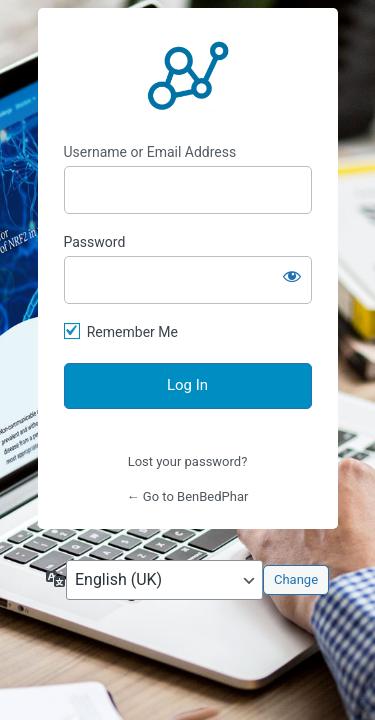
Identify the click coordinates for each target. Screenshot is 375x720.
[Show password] (292, 276)
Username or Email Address (150, 152)
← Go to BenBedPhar (188, 496)
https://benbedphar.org (188, 76)
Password (95, 242)
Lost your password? (188, 461)
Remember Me (132, 332)
